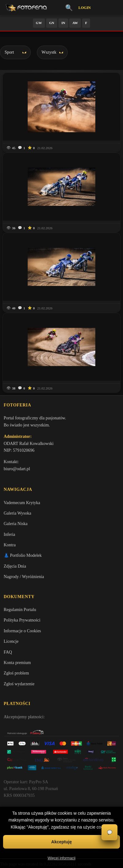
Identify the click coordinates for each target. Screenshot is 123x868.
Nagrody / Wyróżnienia (24, 577)
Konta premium (17, 663)
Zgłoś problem (16, 673)
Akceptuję (62, 842)
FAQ (8, 652)
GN (52, 23)
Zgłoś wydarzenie (19, 684)
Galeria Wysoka (17, 513)
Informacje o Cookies (22, 631)
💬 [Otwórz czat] (110, 832)
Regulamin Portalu (20, 610)
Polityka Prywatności (22, 620)
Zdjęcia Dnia (15, 566)
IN (63, 23)
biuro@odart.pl (17, 469)
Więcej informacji (62, 858)
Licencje (11, 641)
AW (75, 23)
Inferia (9, 534)
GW (39, 23)
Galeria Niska (16, 524)
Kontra (10, 545)
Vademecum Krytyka (22, 503)
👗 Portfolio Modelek (23, 555)
